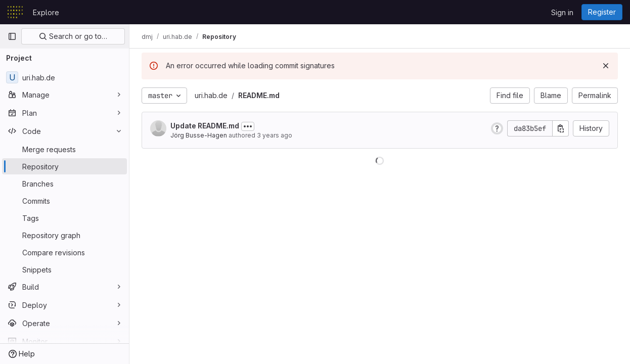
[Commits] (64, 201)
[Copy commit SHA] (561, 128)
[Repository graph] (64, 235)
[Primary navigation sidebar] (12, 36)
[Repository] (64, 166)
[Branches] (64, 184)
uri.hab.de (211, 95)
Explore (46, 12)
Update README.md (205, 126)
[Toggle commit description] (248, 126)
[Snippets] (64, 269)
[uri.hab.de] (64, 77)
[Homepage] (15, 12)
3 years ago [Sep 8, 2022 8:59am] (275, 135)
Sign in (562, 12)
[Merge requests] (64, 149)
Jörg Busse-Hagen (199, 135)
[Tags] (64, 218)
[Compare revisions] (64, 252)
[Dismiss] (606, 66)
